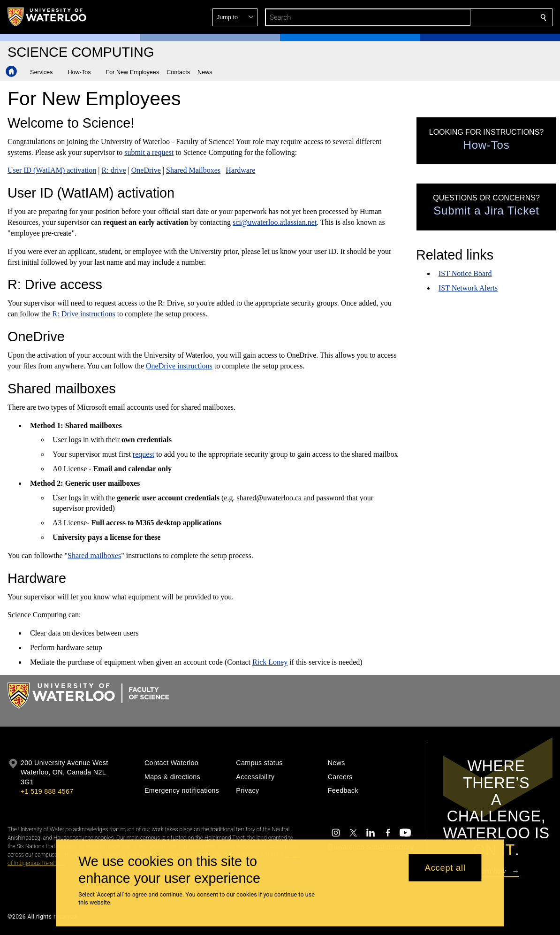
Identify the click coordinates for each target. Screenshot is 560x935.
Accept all (445, 867)
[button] (476, 17)
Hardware (240, 170)
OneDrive (146, 170)
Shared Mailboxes (193, 170)
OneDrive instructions (179, 366)
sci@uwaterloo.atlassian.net (275, 222)
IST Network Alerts (468, 288)
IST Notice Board (465, 273)
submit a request (149, 152)
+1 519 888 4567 (47, 791)
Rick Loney (270, 662)
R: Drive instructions (83, 314)
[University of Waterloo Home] (47, 17)
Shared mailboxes (94, 556)
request (143, 454)
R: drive (114, 170)
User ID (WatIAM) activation (52, 170)
